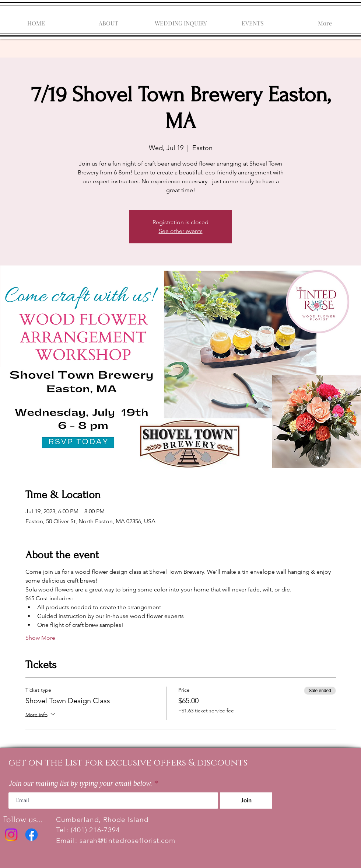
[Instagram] (11, 835)
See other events (181, 231)
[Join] (246, 801)
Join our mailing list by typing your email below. (80, 783)
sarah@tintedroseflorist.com (128, 841)
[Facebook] (31, 835)
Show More (40, 638)
